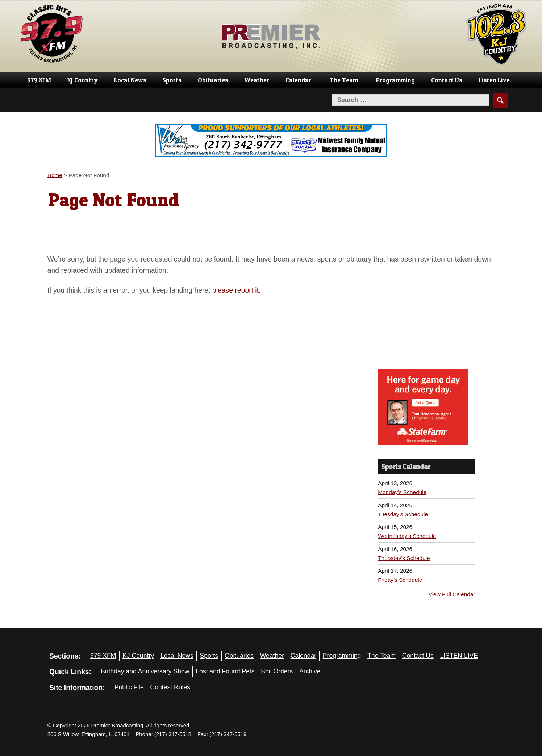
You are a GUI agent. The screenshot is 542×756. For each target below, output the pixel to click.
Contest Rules (170, 687)
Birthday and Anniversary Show (145, 671)
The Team (344, 80)
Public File (129, 687)
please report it (235, 290)
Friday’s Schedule (400, 580)
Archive (310, 671)
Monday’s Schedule (402, 492)
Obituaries (213, 80)
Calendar (298, 80)
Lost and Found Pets (225, 671)
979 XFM (39, 80)
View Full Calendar (452, 594)
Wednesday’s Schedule (407, 536)
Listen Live (494, 80)
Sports (172, 80)
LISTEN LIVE (459, 656)
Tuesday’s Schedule (403, 514)
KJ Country (83, 80)
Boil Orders (277, 671)
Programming (395, 80)
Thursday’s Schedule (404, 558)
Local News (130, 80)
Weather (257, 80)
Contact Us (447, 80)
